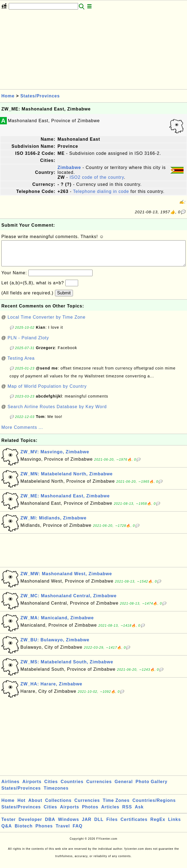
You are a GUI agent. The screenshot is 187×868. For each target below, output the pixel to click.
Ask (139, 812)
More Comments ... (22, 433)
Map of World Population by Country (47, 392)
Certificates (134, 825)
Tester (9, 825)
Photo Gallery (151, 787)
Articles (110, 812)
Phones (44, 831)
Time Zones (116, 806)
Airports (32, 787)
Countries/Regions (154, 806)
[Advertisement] (93, 51)
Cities (51, 787)
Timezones (56, 794)
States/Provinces (40, 96)
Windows (68, 825)
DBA (50, 825)
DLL (99, 825)
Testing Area (21, 364)
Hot (22, 806)
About (35, 806)
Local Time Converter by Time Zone (47, 323)
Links (175, 825)
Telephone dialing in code (101, 191)
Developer (30, 825)
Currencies (99, 787)
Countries (72, 787)
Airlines (10, 787)
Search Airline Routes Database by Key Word (57, 412)
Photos (90, 812)
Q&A (7, 831)
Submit (64, 298)
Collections (58, 806)
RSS (127, 812)
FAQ (78, 831)
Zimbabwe (69, 167)
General (124, 787)
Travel (63, 831)
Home (8, 96)
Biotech (24, 831)
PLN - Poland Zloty (28, 343)
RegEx (158, 825)
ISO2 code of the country (97, 177)
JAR (87, 825)
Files (112, 825)
